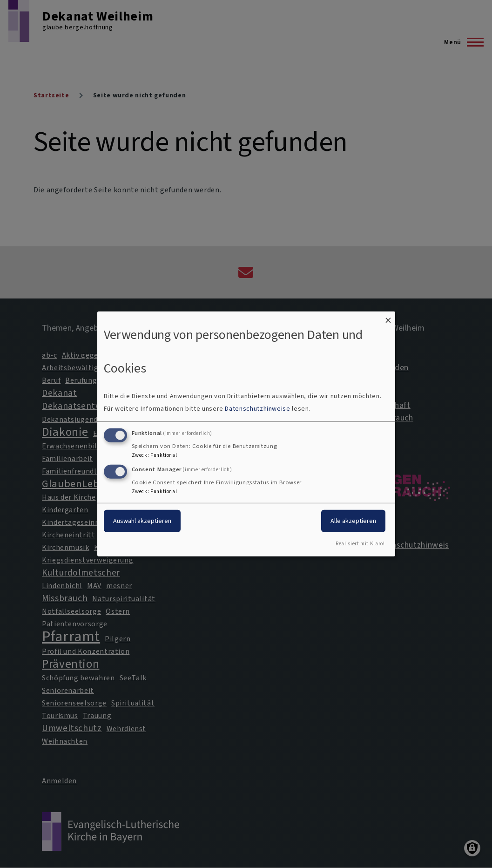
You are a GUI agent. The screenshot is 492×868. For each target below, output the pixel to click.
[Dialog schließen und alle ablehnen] (388, 317)
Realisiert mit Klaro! (360, 544)
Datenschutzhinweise (257, 409)
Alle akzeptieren (353, 520)
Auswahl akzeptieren (142, 520)
